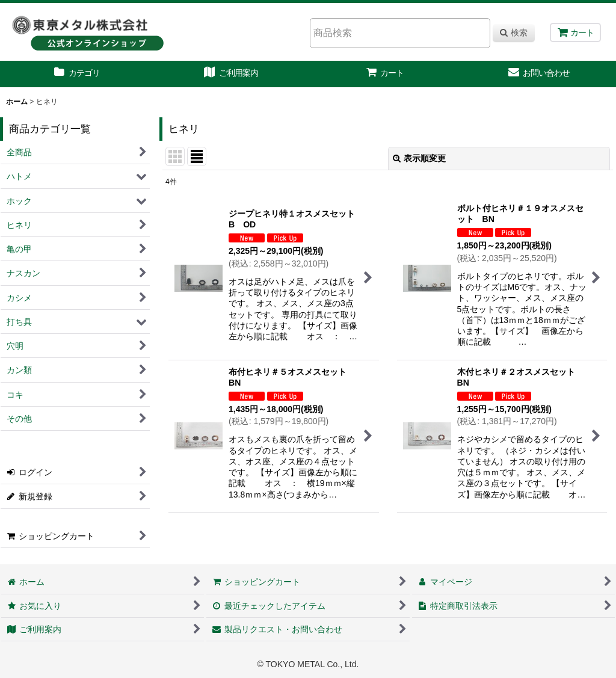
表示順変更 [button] (419, 158)
